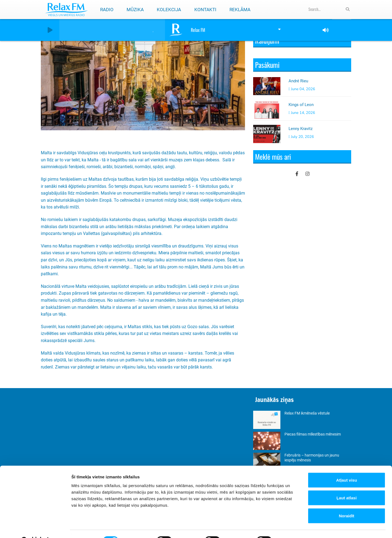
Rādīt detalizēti (297, 527)
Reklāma (240, 10)
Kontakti (205, 10)
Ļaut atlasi (347, 484)
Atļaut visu (347, 466)
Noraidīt (347, 502)
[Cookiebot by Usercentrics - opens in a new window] (35, 527)
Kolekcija (169, 10)
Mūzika (135, 10)
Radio (107, 10)
